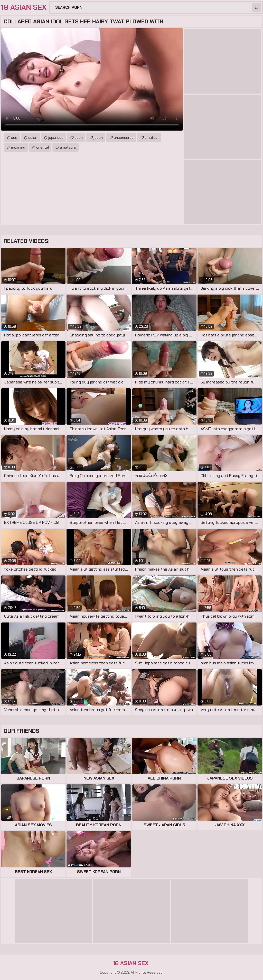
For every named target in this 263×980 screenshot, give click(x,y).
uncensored (124, 138)
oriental (43, 147)
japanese (56, 138)
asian (33, 138)
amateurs (68, 147)
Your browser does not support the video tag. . (92, 79)
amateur (152, 138)
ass (14, 138)
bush (79, 138)
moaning (18, 147)
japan (98, 138)
